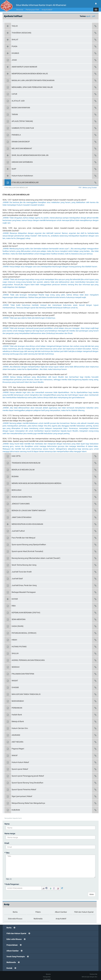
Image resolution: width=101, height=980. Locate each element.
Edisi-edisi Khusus (14, 935)
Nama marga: (10, 830)
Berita (9, 924)
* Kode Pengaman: (12, 880)
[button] (96, 6)
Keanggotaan (47, 973)
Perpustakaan (12, 941)
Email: (7, 839)
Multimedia (11, 958)
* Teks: (7, 849)
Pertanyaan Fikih (32, 6)
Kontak (9, 964)
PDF (80, 184)
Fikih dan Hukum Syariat (16, 930)
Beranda (20, 6)
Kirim (92, 891)
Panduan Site (93, 970)
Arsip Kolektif (47, 6)
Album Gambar (13, 947)
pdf (94, 12)
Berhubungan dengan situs (89, 973)
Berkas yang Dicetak (90, 184)
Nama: (7, 820)
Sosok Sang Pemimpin (16, 953)
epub (88, 12)
